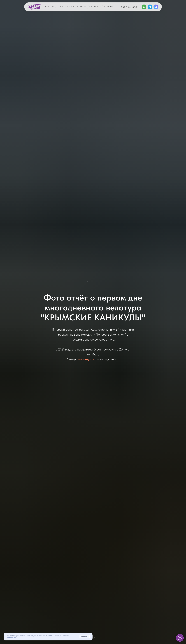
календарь (86, 359)
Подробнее (11, 638)
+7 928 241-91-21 (129, 7)
